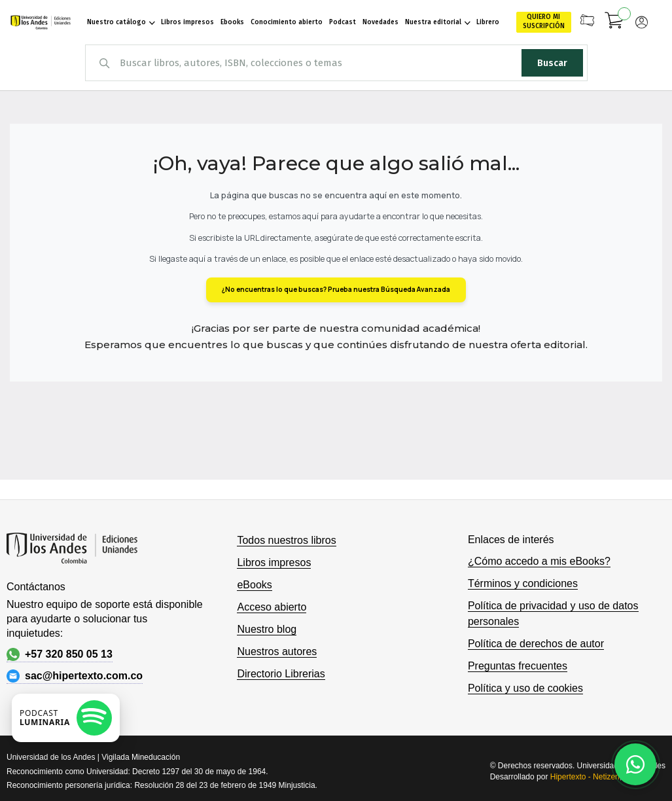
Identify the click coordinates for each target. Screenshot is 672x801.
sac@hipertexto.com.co (75, 676)
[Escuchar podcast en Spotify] (66, 718)
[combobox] (336, 63)
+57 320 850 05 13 (60, 654)
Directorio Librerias (281, 674)
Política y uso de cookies (525, 688)
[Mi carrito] (614, 22)
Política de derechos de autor (536, 644)
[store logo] (40, 22)
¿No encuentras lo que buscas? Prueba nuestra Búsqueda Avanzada (336, 289)
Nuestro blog (267, 629)
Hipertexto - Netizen (585, 777)
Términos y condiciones (523, 583)
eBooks (254, 585)
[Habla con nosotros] (635, 764)
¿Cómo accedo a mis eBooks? (539, 561)
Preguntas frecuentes (518, 666)
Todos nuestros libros (286, 540)
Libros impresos (274, 562)
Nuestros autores (277, 651)
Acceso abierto (272, 607)
